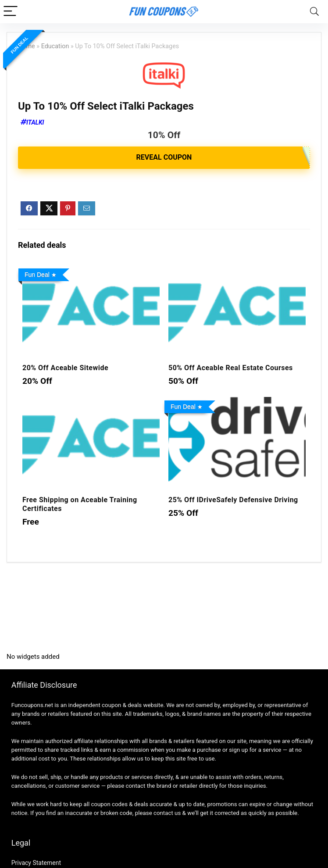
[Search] (314, 12)
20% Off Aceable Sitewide (65, 368)
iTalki (35, 122)
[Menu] (11, 12)
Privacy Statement (36, 863)
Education (55, 46)
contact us (167, 813)
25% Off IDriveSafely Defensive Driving (233, 500)
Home (27, 46)
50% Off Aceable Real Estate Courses (231, 368)
